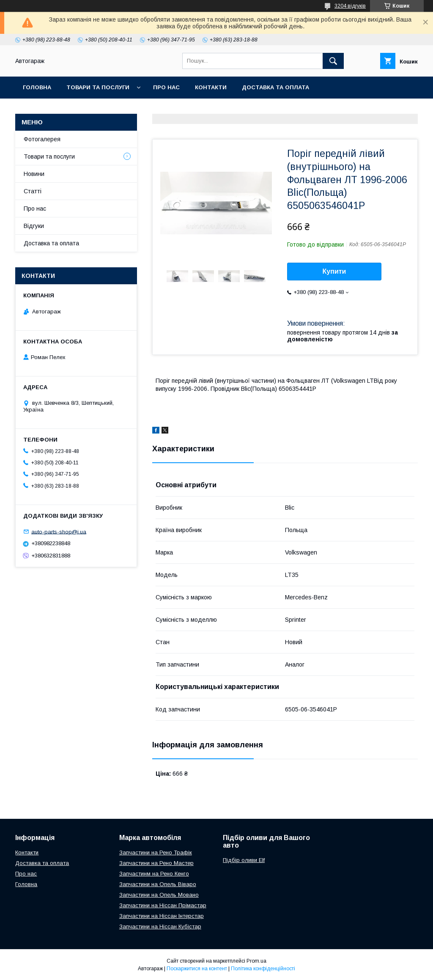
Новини (34, 174)
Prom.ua (256, 961)
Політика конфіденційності (263, 969)
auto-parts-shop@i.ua (59, 531)
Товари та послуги (98, 87)
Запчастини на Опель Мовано (159, 895)
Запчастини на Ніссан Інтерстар (162, 916)
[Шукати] (333, 61)
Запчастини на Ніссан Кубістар (160, 926)
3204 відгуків (350, 6)
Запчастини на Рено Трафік (156, 852)
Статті (33, 191)
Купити (334, 271)
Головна (37, 87)
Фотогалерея (42, 139)
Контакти (211, 87)
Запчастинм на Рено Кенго (154, 874)
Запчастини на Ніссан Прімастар (163, 905)
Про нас (166, 87)
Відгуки (34, 226)
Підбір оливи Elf (244, 860)
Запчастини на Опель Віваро (158, 884)
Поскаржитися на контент (197, 969)
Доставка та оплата (275, 87)
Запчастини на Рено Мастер (156, 863)
